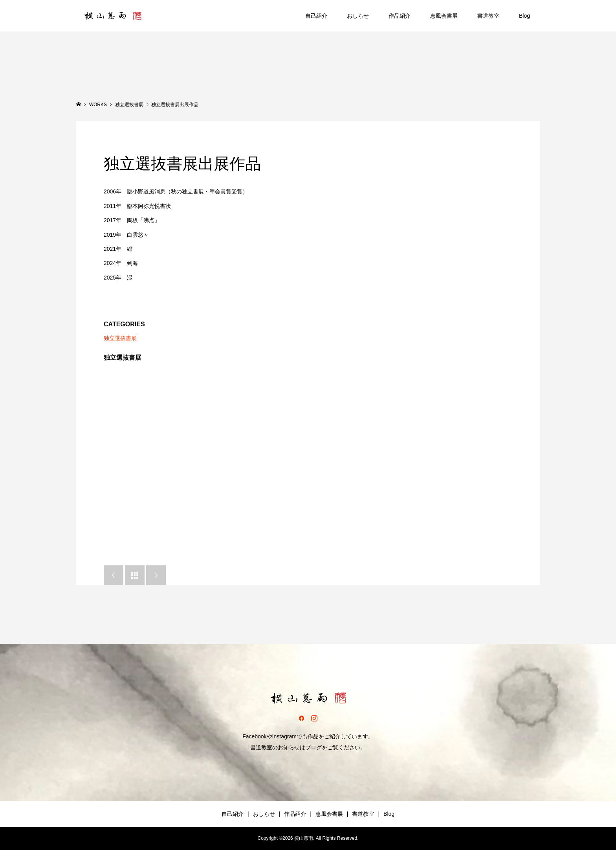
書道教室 (488, 16)
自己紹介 (316, 16)
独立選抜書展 (120, 338)
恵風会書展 (444, 16)
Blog (524, 16)
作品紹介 (400, 16)
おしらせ (358, 16)
